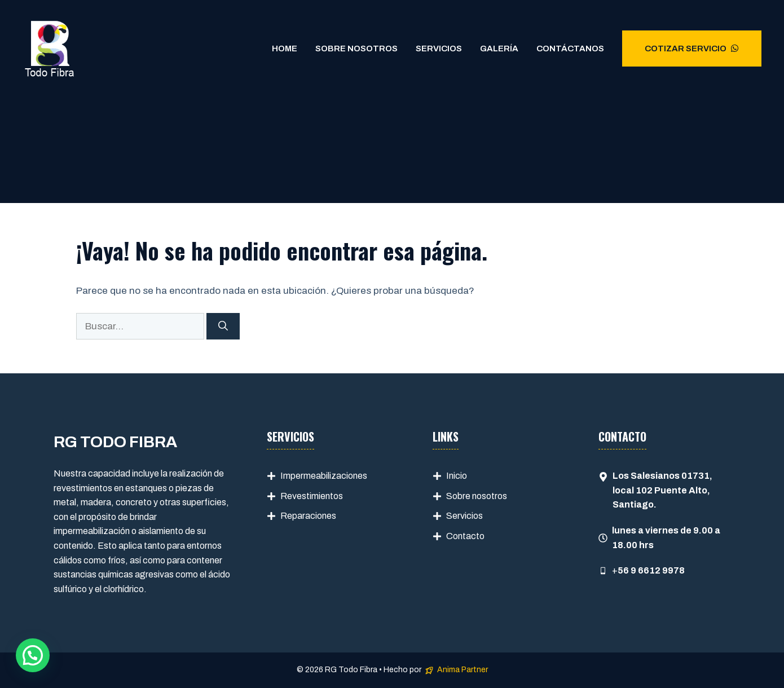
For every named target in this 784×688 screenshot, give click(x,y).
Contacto (465, 536)
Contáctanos (570, 48)
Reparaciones (308, 516)
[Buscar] (223, 327)
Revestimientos (312, 496)
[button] (33, 655)
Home (285, 48)
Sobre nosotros (477, 496)
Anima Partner (463, 670)
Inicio (457, 476)
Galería (499, 48)
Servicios (439, 48)
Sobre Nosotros (356, 48)
